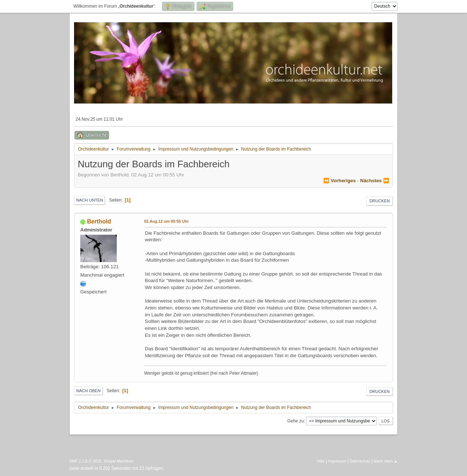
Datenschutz (360, 461)
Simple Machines (119, 461)
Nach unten (90, 200)
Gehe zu (295, 421)
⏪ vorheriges (339, 181)
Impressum (337, 461)
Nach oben (88, 391)
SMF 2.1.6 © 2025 (85, 461)
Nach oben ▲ (386, 461)
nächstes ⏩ (375, 181)
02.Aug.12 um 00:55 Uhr (166, 221)
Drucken (380, 201)
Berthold (99, 221)
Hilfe (321, 461)
